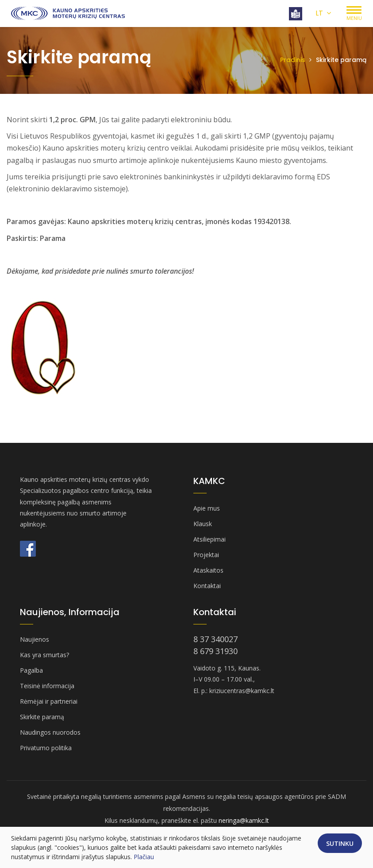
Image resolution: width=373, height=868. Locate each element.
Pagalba (31, 670)
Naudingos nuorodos (50, 732)
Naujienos (35, 639)
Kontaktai (207, 586)
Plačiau (144, 857)
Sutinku (340, 843)
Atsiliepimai (210, 539)
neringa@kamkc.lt (244, 820)
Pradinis (293, 60)
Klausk (203, 524)
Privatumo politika (46, 748)
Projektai (206, 555)
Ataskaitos (208, 570)
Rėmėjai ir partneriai (49, 701)
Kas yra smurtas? (44, 655)
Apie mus (207, 508)
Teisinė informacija (47, 686)
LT (323, 13)
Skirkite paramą (42, 717)
